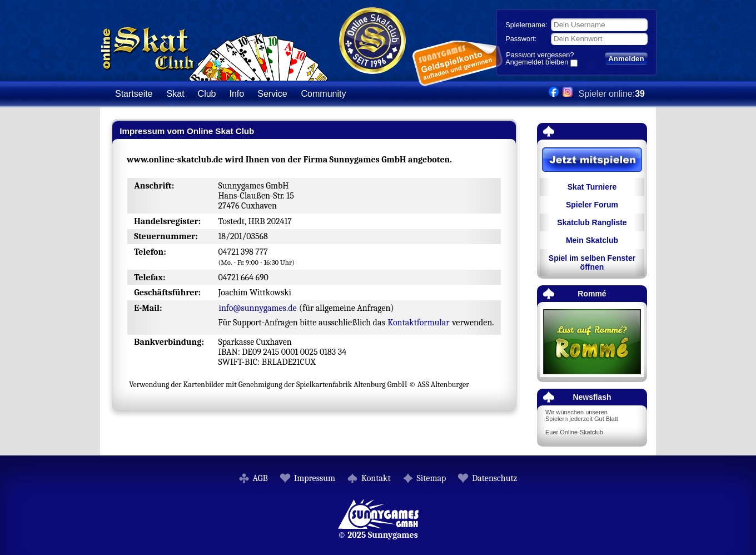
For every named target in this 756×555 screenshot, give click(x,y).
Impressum (315, 478)
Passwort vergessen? (540, 55)
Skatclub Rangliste (592, 222)
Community (324, 94)
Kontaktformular (418, 323)
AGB (260, 478)
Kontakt (376, 478)
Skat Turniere (592, 187)
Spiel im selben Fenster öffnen (592, 262)
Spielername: (526, 25)
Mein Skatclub (592, 240)
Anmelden (626, 59)
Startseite (134, 94)
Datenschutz (494, 478)
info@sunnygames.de (257, 308)
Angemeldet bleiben (537, 63)
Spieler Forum (592, 205)
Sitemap (432, 478)
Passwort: (521, 39)
